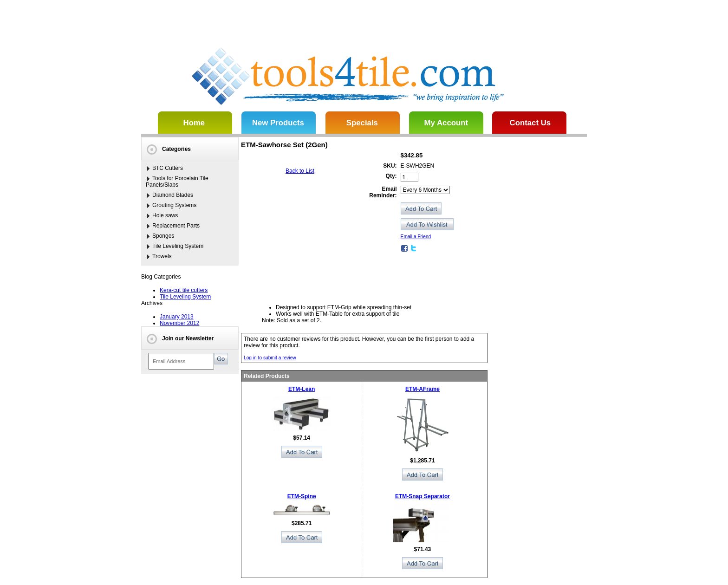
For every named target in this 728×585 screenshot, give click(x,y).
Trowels (162, 256)
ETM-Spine (302, 496)
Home (194, 123)
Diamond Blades (173, 195)
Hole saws (165, 215)
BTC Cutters (168, 168)
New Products (278, 123)
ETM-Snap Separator (422, 496)
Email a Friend (416, 237)
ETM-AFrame (422, 389)
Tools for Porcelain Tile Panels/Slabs (177, 182)
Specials (362, 123)
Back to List (300, 171)
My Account (446, 123)
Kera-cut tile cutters (184, 290)
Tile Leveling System (178, 246)
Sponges (163, 236)
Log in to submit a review (270, 358)
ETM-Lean (302, 389)
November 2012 (179, 323)
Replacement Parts (176, 226)
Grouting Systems (174, 205)
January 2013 (177, 317)
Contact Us (530, 123)
